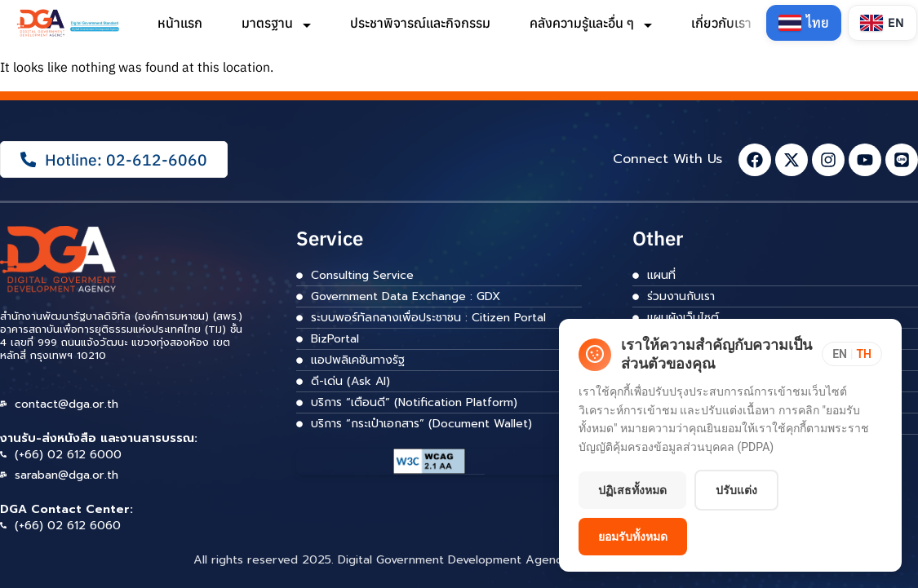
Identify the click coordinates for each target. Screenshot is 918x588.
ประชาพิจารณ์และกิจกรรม (420, 23)
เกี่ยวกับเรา (730, 23)
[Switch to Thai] (804, 23)
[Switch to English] (883, 23)
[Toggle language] (852, 354)
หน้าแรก (180, 23)
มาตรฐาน (276, 23)
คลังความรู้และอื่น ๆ (591, 23)
